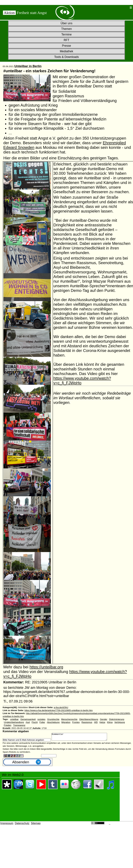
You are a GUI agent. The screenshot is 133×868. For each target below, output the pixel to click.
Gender (104, 719)
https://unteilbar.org (46, 667)
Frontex (76, 722)
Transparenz (19, 725)
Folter (42, 722)
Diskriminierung (117, 719)
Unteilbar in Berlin (28, 66)
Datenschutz (22, 825)
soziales (41, 719)
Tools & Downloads (67, 57)
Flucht (35, 722)
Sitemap (36, 825)
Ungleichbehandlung (14, 722)
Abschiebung (53, 722)
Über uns (66, 23)
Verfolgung (120, 722)
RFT (66, 40)
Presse (66, 46)
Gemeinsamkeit (28, 719)
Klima (110, 722)
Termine (66, 34)
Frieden (8, 725)
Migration (66, 722)
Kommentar (83, 737)
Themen (66, 29)
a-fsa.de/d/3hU (61, 707)
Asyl (28, 722)
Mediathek (66, 51)
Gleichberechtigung (89, 719)
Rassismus (87, 722)
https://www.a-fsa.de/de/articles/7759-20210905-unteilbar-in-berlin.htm (59, 710)
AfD (96, 722)
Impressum (7, 825)
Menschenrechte (69, 719)
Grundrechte (53, 719)
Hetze (102, 722)
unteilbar (14, 719)
